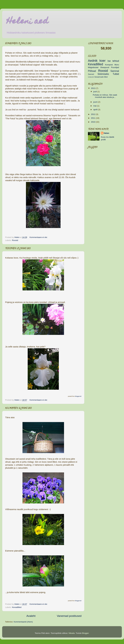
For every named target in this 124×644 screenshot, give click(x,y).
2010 (93, 122)
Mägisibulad (93, 67)
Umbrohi (91, 77)
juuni (96, 102)
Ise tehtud (113, 61)
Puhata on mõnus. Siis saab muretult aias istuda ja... (105, 96)
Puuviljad (115, 67)
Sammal (115, 71)
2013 (93, 88)
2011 (93, 118)
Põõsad (92, 71)
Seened (91, 74)
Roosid (15, 240)
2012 (93, 114)
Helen (106, 133)
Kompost (109, 65)
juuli (95, 92)
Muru (117, 65)
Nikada (72, 633)
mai (95, 106)
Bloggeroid (78, 396)
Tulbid (116, 74)
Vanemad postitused (69, 616)
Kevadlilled (17, 607)
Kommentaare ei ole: (39, 237)
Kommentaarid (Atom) (23, 622)
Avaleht (31, 616)
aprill (96, 110)
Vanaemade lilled (101, 77)
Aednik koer (97, 61)
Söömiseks (103, 74)
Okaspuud (105, 67)
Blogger (85, 633)
